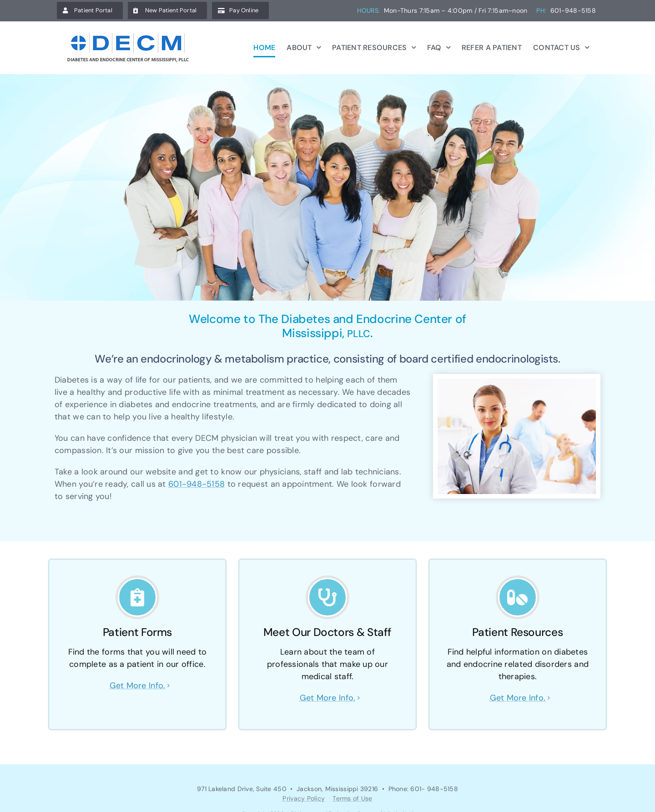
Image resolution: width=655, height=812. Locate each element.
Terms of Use (352, 798)
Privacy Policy (304, 798)
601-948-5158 (196, 484)
